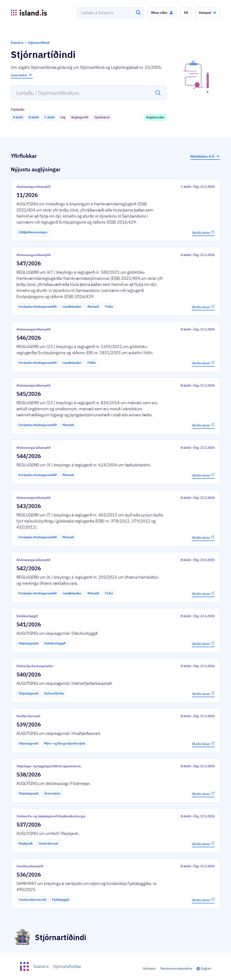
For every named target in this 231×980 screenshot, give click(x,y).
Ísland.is (41, 966)
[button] (162, 13)
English (206, 969)
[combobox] (111, 13)
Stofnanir (149, 969)
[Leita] (138, 13)
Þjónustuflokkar (67, 966)
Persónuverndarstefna (176, 969)
